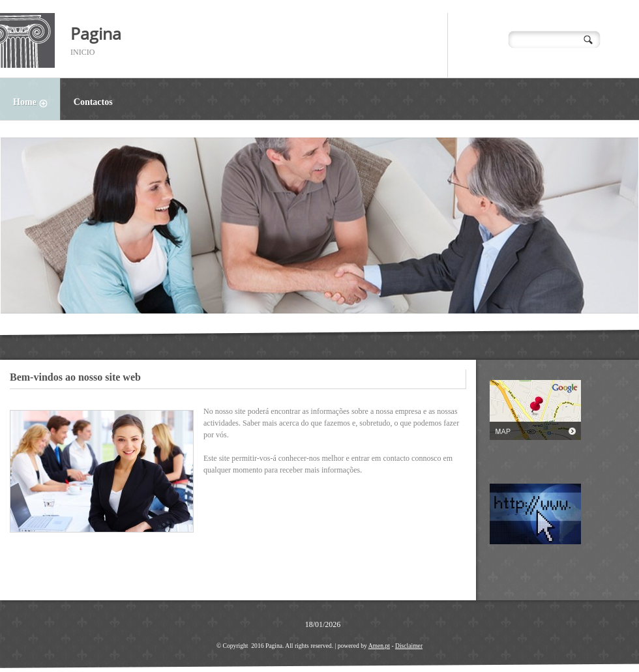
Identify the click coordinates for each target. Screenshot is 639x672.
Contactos (93, 102)
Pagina (96, 33)
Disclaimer (409, 646)
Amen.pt (379, 646)
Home (37, 104)
